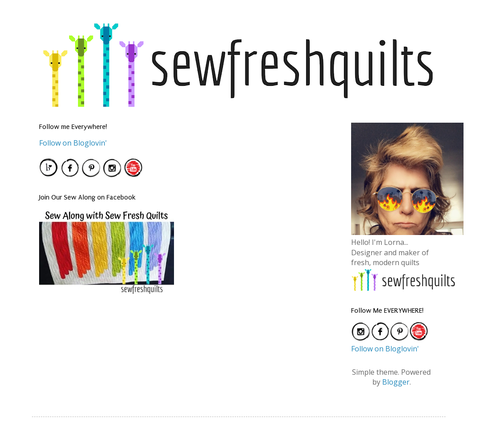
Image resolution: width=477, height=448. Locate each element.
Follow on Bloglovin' (73, 143)
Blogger (396, 382)
